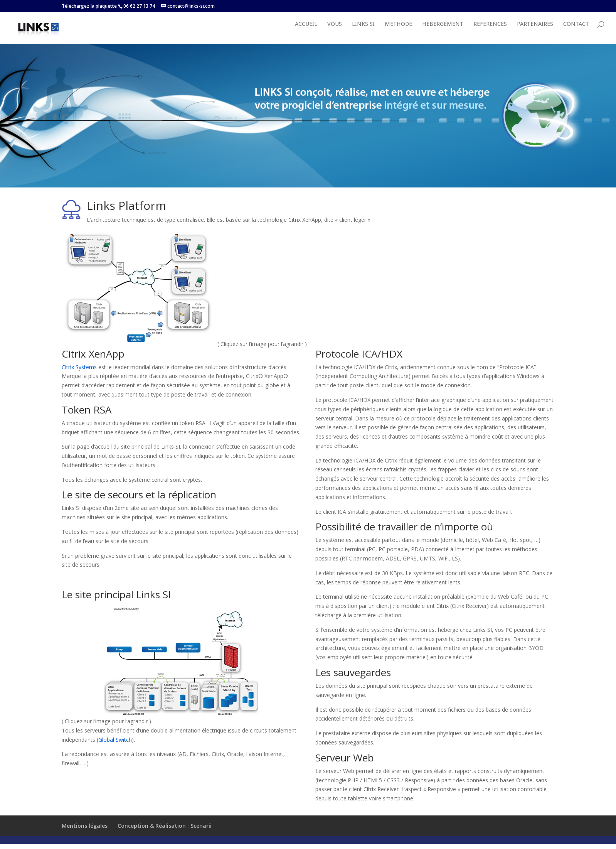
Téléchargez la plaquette (89, 6)
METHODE (398, 32)
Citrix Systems (79, 375)
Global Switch (115, 748)
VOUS (335, 32)
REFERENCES (490, 32)
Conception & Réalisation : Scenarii (165, 834)
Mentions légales (85, 834)
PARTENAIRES (535, 32)
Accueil (306, 32)
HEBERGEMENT (443, 32)
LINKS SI (363, 32)
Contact (576, 32)
